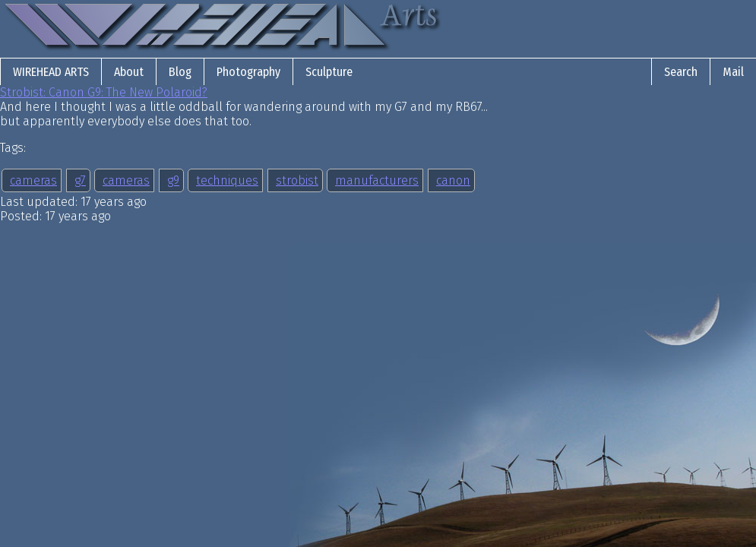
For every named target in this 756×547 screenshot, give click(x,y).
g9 (173, 180)
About (129, 72)
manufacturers (377, 180)
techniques (227, 180)
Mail (733, 72)
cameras (33, 180)
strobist (297, 180)
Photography (248, 72)
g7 (80, 180)
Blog (180, 72)
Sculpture (329, 72)
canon (453, 180)
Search (681, 72)
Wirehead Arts (51, 72)
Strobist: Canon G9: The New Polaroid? (104, 92)
